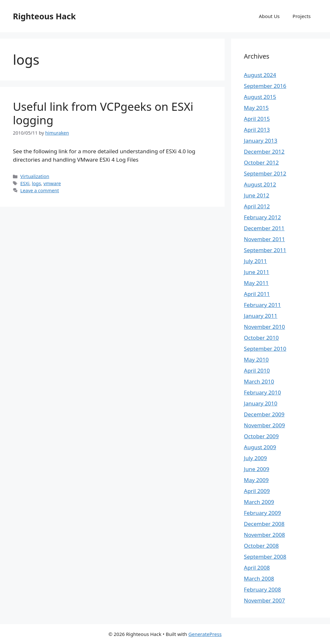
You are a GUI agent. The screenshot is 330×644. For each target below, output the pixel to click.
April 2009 (257, 491)
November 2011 (264, 239)
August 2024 (260, 75)
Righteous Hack (44, 16)
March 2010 (259, 381)
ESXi (25, 183)
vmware (52, 183)
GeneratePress (205, 634)
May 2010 (256, 360)
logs (36, 183)
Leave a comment (40, 190)
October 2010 (261, 338)
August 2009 (260, 447)
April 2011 (257, 294)
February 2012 (262, 217)
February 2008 (262, 589)
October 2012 (261, 162)
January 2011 (261, 316)
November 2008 (264, 535)
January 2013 (261, 141)
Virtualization (35, 176)
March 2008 (259, 578)
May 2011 (256, 283)
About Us (269, 16)
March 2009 (259, 502)
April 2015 (257, 119)
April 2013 (257, 130)
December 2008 (264, 524)
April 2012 (257, 206)
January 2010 (261, 403)
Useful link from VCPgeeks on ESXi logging (103, 113)
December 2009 (264, 414)
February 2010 (262, 392)
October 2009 (261, 436)
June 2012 (257, 195)
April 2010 (257, 370)
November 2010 (264, 327)
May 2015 (256, 108)
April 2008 (257, 568)
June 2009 (257, 469)
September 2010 (265, 349)
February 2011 (262, 305)
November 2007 (264, 600)
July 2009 (256, 458)
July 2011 (256, 261)
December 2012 (264, 152)
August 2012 (260, 184)
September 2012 (265, 173)
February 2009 (262, 513)
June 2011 (257, 272)
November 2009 (264, 425)
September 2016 (265, 86)
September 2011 (265, 250)
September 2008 (265, 557)
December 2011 (264, 228)
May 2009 (256, 480)
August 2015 (260, 97)
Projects (302, 16)
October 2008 (261, 546)
